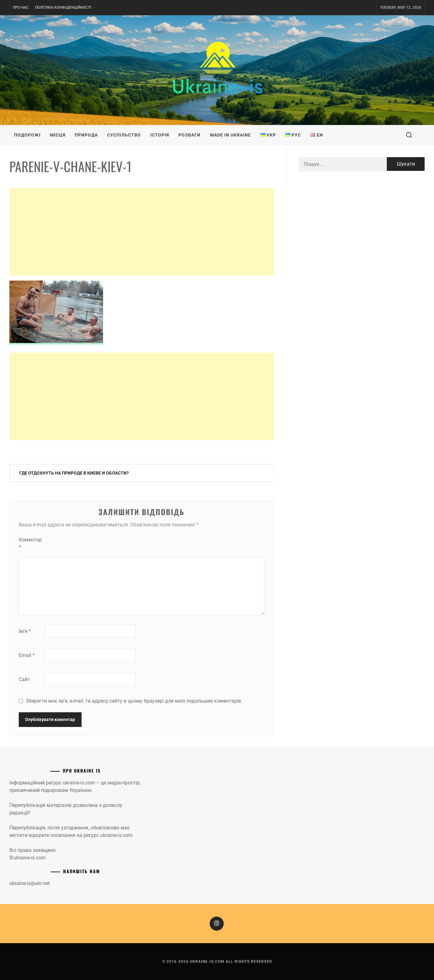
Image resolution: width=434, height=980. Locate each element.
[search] (409, 135)
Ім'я (25, 631)
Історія (160, 135)
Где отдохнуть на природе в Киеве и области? (74, 473)
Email (27, 655)
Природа (86, 135)
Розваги (190, 135)
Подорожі (27, 135)
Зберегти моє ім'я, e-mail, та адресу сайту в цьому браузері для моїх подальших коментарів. (134, 701)
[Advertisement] (142, 232)
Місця (58, 135)
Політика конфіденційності (63, 7)
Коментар (30, 543)
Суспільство (124, 135)
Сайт (24, 679)
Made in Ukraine (230, 135)
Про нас (21, 7)
